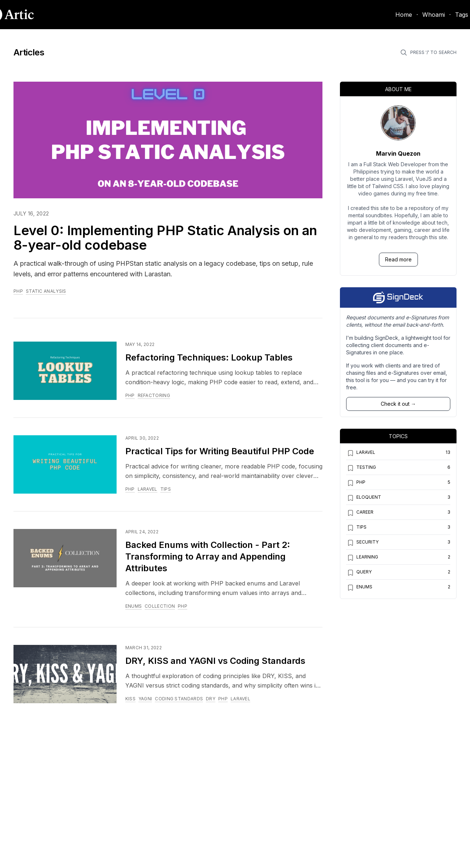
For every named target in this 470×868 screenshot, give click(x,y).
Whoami (434, 15)
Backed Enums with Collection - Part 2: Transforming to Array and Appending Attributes (208, 556)
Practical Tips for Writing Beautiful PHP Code (220, 451)
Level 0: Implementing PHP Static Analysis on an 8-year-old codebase (165, 238)
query (359, 573)
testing (361, 468)
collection (160, 606)
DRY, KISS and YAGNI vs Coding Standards (215, 661)
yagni (145, 699)
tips (166, 489)
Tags (462, 15)
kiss (130, 699)
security (362, 543)
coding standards (179, 699)
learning (362, 558)
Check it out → (398, 404)
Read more (398, 259)
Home (404, 15)
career (360, 513)
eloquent (364, 498)
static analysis (46, 291)
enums (134, 606)
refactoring (154, 395)
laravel (148, 489)
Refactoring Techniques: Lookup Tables (209, 357)
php (18, 291)
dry (211, 699)
